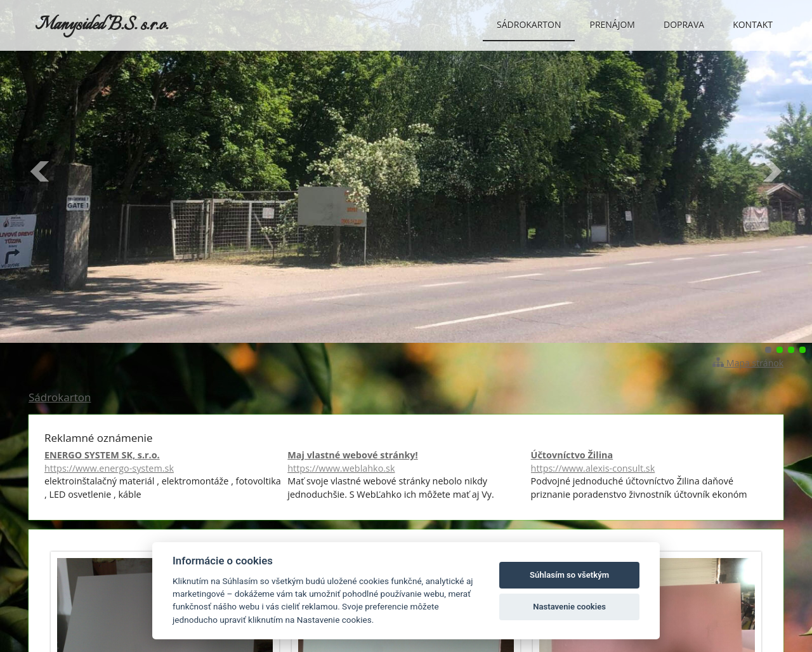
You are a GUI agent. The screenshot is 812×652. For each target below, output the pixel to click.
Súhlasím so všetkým (569, 575)
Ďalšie (771, 171)
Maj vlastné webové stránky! (406, 462)
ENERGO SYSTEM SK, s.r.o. (163, 462)
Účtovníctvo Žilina (649, 462)
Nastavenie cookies (569, 607)
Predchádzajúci (41, 171)
